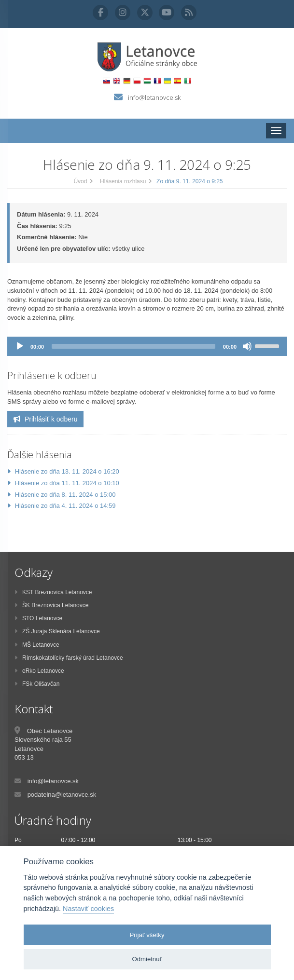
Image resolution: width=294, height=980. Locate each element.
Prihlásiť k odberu (45, 419)
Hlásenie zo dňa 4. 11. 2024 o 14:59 (65, 506)
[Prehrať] (20, 346)
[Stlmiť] (247, 346)
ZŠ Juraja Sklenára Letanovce (57, 631)
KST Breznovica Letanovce (53, 592)
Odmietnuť (147, 959)
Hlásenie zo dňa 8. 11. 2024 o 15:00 (65, 495)
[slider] (133, 346)
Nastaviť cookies (88, 909)
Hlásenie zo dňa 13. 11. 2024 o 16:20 (67, 471)
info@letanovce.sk (154, 97)
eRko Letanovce (39, 671)
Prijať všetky (147, 935)
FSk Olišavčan (37, 684)
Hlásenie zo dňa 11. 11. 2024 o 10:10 (67, 483)
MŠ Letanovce (37, 645)
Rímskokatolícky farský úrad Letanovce (69, 658)
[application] (147, 346)
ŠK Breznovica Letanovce (51, 605)
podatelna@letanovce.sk (62, 795)
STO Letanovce (38, 618)
